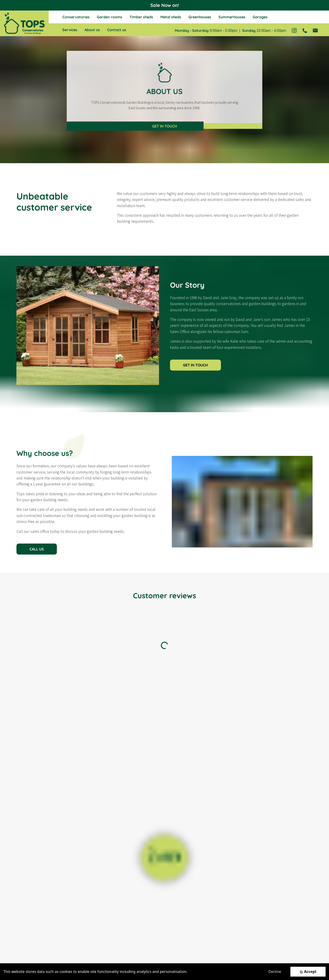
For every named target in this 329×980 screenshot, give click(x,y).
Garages (260, 17)
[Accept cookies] (308, 972)
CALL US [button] (37, 549)
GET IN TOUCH (165, 126)
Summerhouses (232, 17)
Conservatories (76, 17)
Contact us (117, 30)
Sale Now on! (165, 5)
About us (92, 30)
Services (70, 30)
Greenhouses (200, 17)
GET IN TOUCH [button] (195, 365)
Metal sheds (171, 17)
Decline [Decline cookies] (275, 972)
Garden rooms (110, 17)
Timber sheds (141, 17)
